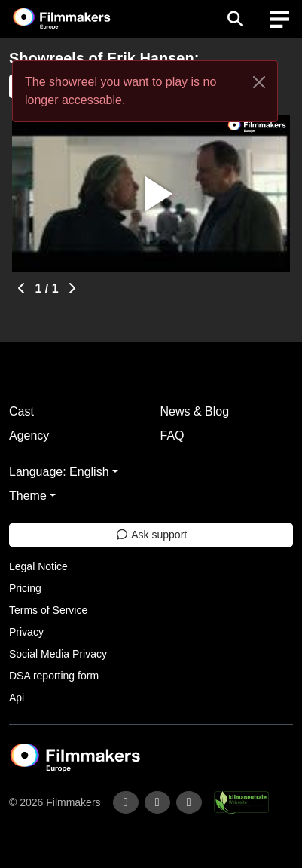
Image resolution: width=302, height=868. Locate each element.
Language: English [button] (59, 472)
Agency (29, 436)
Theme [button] (28, 496)
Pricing (25, 588)
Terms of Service (48, 610)
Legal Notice (38, 566)
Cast (21, 411)
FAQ (172, 436)
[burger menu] (279, 19)
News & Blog (195, 411)
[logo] (80, 19)
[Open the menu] (235, 19)
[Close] (259, 82)
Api (17, 698)
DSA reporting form (54, 676)
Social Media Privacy (58, 654)
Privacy (26, 632)
